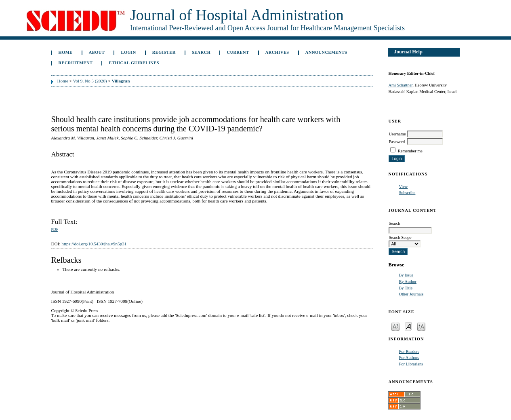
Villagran (121, 81)
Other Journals (411, 294)
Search (201, 52)
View (403, 187)
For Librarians (411, 364)
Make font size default (408, 326)
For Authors (409, 358)
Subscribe (407, 193)
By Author (408, 282)
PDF (55, 230)
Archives (277, 52)
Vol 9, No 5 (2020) (90, 81)
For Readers (409, 351)
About (97, 52)
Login (128, 52)
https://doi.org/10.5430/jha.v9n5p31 (94, 244)
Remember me (410, 151)
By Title (406, 288)
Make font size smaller (395, 326)
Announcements (326, 52)
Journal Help (408, 52)
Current (238, 52)
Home (66, 52)
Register (164, 52)
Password (397, 142)
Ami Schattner (400, 85)
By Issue (406, 275)
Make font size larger (421, 326)
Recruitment (76, 63)
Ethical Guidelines (134, 63)
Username (397, 134)
